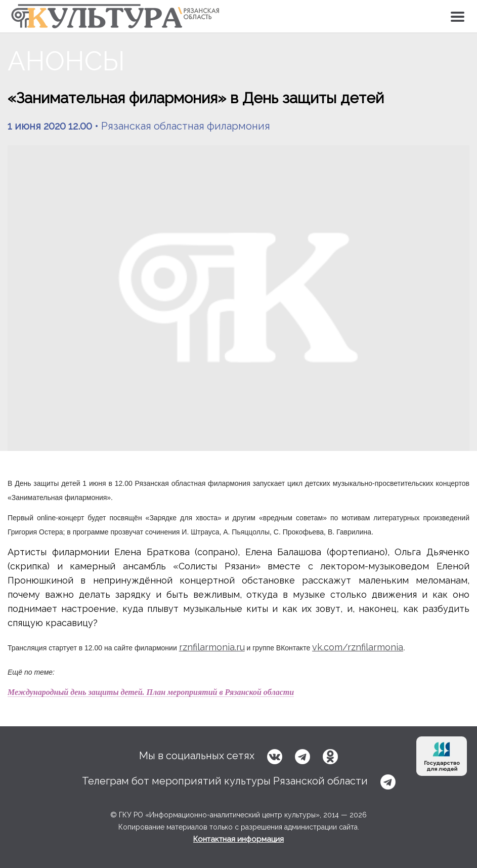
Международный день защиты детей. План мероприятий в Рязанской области (151, 692)
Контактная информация (238, 839)
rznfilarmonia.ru (212, 647)
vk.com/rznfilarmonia (358, 647)
